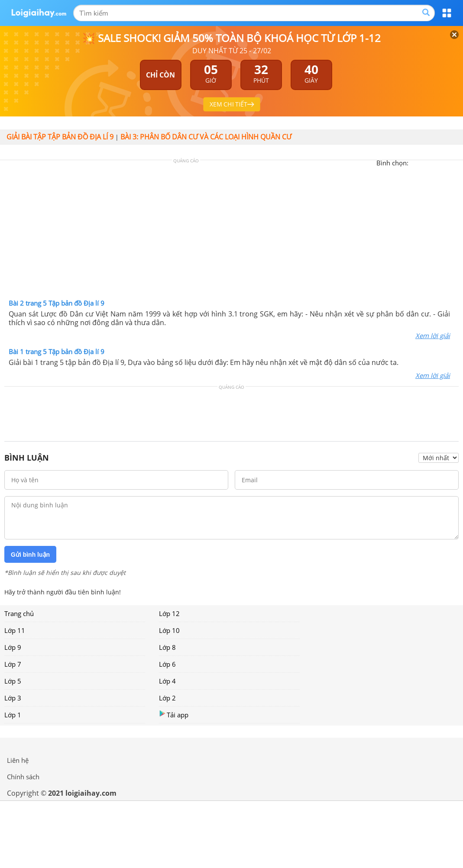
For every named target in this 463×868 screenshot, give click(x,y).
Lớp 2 (167, 698)
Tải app (174, 715)
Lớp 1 (13, 715)
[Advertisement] (232, 232)
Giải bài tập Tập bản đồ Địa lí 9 (60, 137)
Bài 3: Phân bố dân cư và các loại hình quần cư (206, 137)
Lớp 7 (13, 664)
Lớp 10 (169, 630)
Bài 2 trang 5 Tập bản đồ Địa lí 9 (57, 303)
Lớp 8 (167, 647)
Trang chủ (19, 613)
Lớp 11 (15, 630)
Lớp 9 (13, 647)
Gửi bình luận (30, 555)
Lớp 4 (167, 681)
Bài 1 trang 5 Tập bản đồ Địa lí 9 (57, 352)
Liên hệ (18, 760)
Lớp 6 (167, 664)
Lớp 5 (13, 681)
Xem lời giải (433, 336)
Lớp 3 (13, 698)
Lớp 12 (169, 613)
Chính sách (23, 777)
